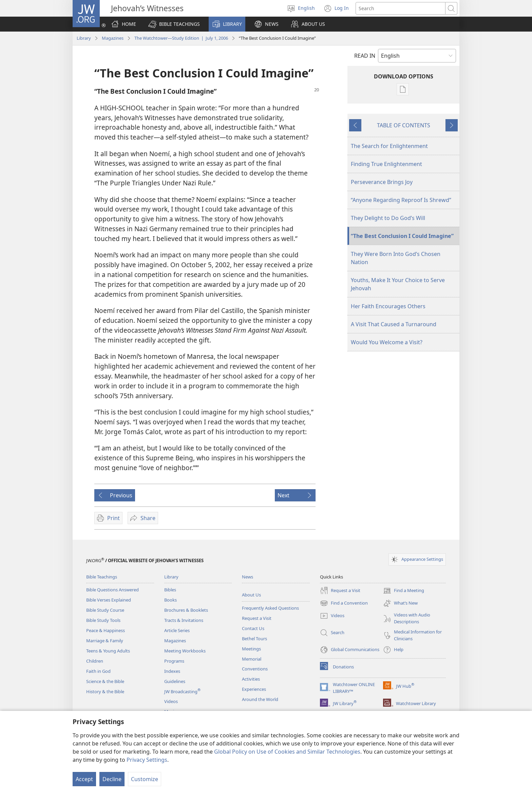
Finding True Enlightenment (386, 164)
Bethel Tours (254, 639)
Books (170, 600)
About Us (251, 595)
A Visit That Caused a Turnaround (394, 324)
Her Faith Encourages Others (388, 306)
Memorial (252, 659)
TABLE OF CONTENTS (404, 125)
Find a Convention (344, 603)
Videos (171, 701)
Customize (145, 779)
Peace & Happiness (106, 630)
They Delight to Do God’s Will (388, 218)
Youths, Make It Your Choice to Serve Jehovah (398, 284)
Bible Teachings (102, 577)
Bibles (170, 590)
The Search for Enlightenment (389, 146)
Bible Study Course (105, 610)
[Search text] (401, 8)
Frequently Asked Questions (270, 608)
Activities (251, 679)
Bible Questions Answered (112, 590)
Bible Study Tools (103, 620)
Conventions (255, 669)
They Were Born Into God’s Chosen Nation (396, 258)
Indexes (172, 671)
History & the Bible (105, 691)
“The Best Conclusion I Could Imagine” (402, 236)
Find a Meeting (404, 591)
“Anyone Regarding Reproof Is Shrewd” (401, 200)
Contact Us (253, 628)
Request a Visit (257, 618)
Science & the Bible (105, 681)
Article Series (177, 630)
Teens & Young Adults (108, 651)
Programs (174, 661)
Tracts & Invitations (184, 620)
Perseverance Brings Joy (382, 182)
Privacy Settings (147, 760)
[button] (174, 24)
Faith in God (98, 671)
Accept (84, 779)
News (248, 577)
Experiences (254, 689)
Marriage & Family (105, 641)
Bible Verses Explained (109, 600)
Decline (112, 779)
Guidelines (175, 681)
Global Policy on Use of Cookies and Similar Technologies (287, 752)
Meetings (251, 649)
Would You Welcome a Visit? (387, 342)
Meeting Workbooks (185, 651)
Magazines (113, 38)
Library (84, 38)
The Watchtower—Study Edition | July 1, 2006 (181, 38)
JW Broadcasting (182, 691)
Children (95, 661)
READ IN (365, 56)
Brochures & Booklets (186, 610)
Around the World (260, 699)
